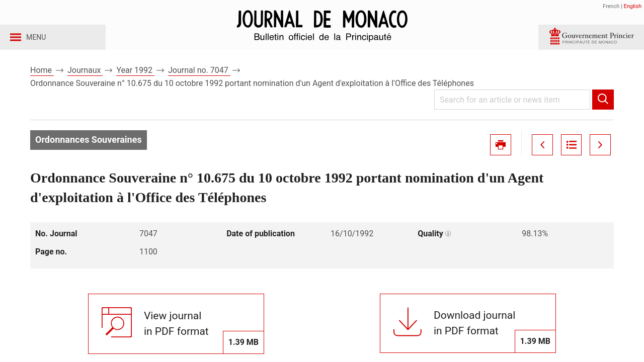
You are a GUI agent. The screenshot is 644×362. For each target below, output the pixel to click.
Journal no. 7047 (199, 80)
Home (42, 80)
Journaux (85, 80)
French (611, 6)
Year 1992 (135, 80)
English (632, 6)
